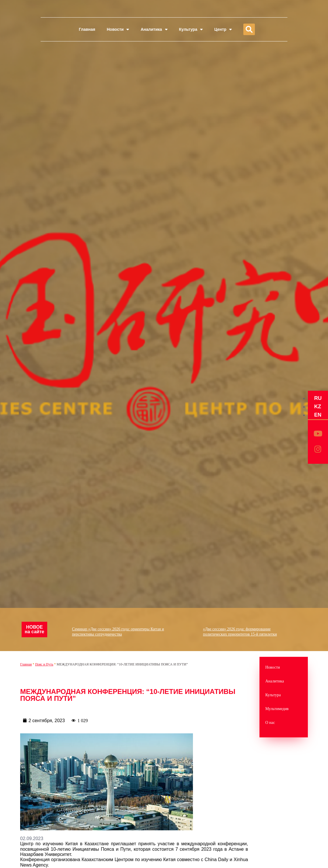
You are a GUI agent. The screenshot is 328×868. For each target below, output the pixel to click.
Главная (87, 29)
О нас (270, 723)
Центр (223, 29)
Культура (191, 29)
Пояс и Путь (44, 664)
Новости (118, 29)
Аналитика (154, 29)
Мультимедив (277, 709)
